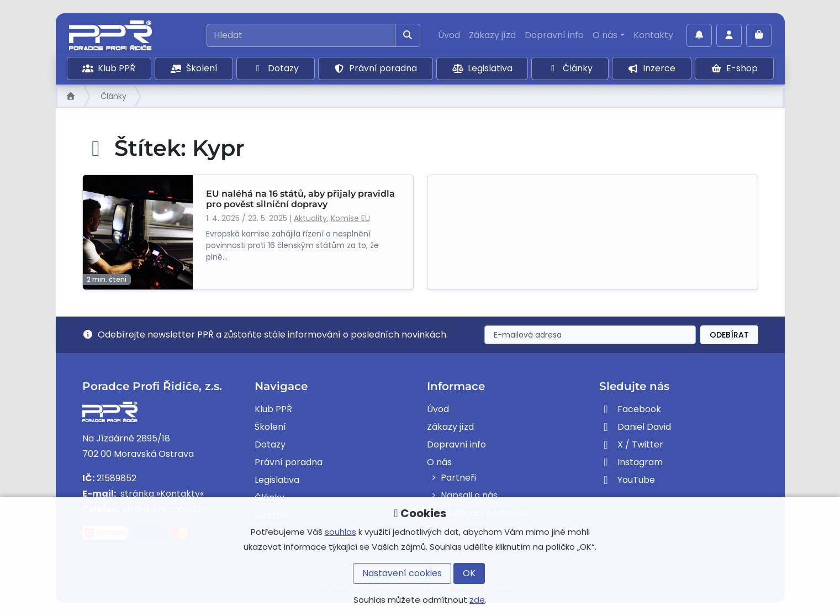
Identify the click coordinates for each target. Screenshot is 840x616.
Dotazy (276, 68)
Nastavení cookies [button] (402, 573)
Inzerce (651, 68)
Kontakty (653, 35)
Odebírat (729, 335)
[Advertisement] (593, 232)
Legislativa (482, 68)
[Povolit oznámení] (699, 35)
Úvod (449, 35)
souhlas (340, 532)
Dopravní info (554, 35)
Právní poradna (375, 68)
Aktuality (310, 218)
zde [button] (477, 600)
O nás (605, 35)
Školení (194, 68)
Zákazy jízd (492, 35)
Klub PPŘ (109, 68)
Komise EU (350, 218)
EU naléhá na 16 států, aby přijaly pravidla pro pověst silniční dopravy (300, 199)
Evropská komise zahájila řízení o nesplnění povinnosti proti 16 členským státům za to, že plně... (292, 245)
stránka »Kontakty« (161, 494)
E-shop (734, 68)
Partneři (458, 478)
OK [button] (469, 573)
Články (570, 68)
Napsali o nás (469, 495)
